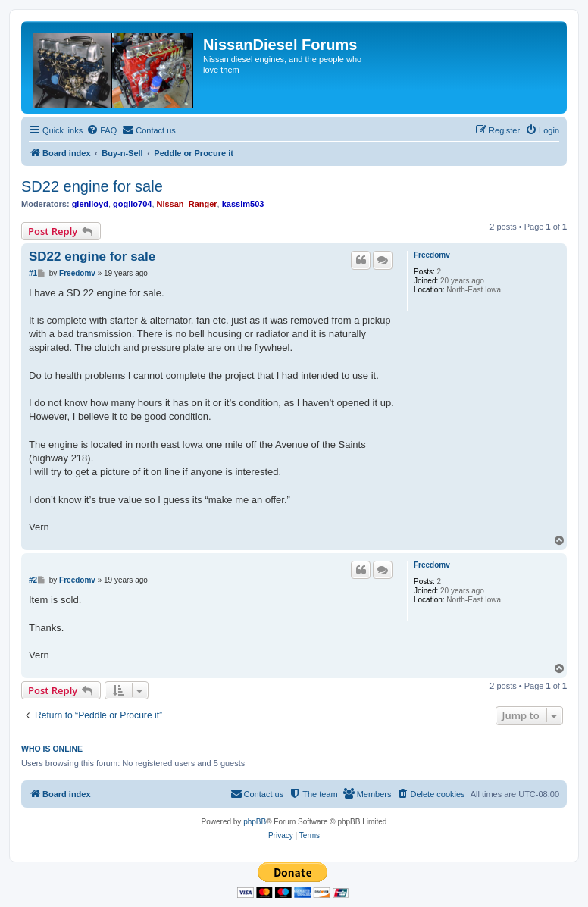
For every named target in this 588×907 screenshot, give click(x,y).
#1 (33, 273)
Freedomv (432, 255)
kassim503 (243, 204)
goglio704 (132, 204)
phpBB (255, 822)
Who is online (52, 749)
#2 (33, 580)
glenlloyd (90, 204)
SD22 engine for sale (92, 186)
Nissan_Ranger (187, 204)
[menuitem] (102, 130)
